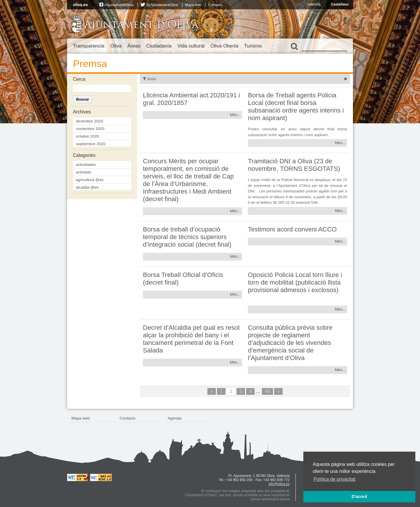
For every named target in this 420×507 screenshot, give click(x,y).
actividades (86, 165)
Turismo (253, 46)
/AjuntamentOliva (119, 5)
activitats (84, 172)
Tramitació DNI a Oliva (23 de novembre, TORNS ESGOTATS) (294, 165)
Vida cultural (191, 46)
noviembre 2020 (90, 129)
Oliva (116, 46)
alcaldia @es (87, 187)
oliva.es (80, 5)
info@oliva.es (279, 484)
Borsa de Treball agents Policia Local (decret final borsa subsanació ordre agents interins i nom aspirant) (296, 107)
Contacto (215, 5)
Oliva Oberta (224, 46)
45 (267, 391)
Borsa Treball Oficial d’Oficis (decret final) (183, 279)
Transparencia (89, 46)
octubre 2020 (87, 136)
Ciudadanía (159, 46)
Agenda (175, 418)
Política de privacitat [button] (334, 479)
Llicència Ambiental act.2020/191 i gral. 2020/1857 (191, 99)
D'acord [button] (359, 497)
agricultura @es (90, 180)
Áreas (134, 46)
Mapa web (193, 5)
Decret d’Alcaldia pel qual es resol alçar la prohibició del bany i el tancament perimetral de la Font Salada (191, 339)
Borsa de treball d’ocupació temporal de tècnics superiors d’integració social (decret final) (187, 237)
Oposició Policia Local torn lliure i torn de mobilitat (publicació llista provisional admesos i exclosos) (295, 282)
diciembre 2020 (89, 121)
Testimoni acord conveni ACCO (292, 229)
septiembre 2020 (91, 144)
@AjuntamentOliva (162, 5)
